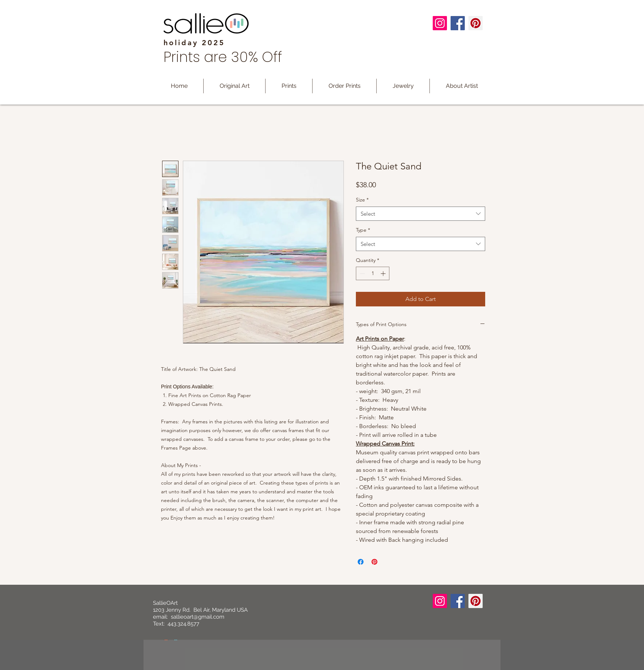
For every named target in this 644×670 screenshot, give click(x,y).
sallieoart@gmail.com (198, 617)
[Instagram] (440, 23)
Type (363, 230)
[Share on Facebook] (361, 562)
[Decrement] (362, 273)
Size (362, 200)
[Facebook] (458, 23)
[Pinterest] (476, 23)
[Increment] (384, 273)
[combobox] (421, 214)
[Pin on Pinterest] (374, 562)
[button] (289, 86)
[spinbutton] (373, 273)
